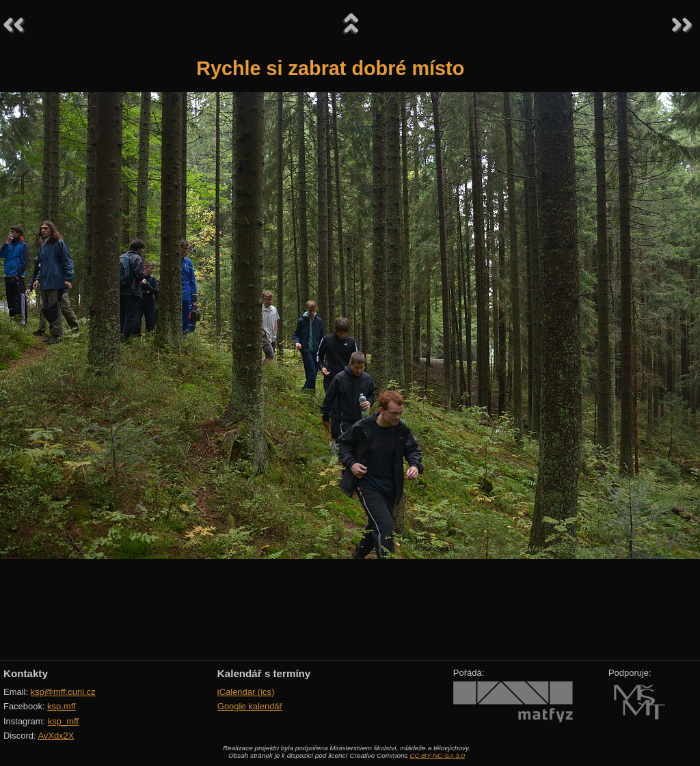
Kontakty (26, 673)
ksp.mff (62, 706)
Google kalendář (250, 706)
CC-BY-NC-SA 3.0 (437, 755)
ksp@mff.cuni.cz (63, 692)
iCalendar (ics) (246, 692)
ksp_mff (63, 721)
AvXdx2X (56, 736)
